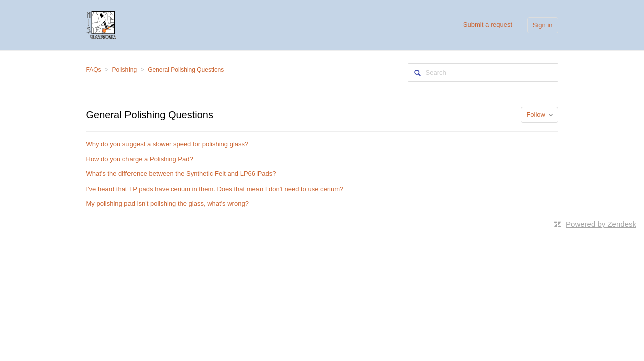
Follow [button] (536, 115)
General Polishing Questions (186, 70)
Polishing (125, 70)
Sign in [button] (543, 25)
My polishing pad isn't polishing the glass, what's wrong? (168, 203)
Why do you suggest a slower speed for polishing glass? (168, 144)
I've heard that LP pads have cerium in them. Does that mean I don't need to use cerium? (215, 189)
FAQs (94, 70)
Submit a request (488, 24)
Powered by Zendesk (601, 224)
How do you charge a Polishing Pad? (140, 159)
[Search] (483, 72)
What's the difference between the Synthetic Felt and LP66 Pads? (181, 174)
